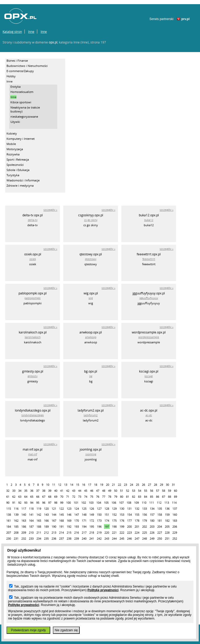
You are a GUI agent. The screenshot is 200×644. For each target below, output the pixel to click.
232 (24, 538)
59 (170, 491)
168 (61, 520)
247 (137, 538)
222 (122, 532)
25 (137, 485)
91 (14, 503)
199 (122, 526)
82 (134, 497)
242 (99, 538)
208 (16, 532)
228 (167, 532)
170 (77, 520)
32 (8, 491)
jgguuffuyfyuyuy (149, 298)
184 (9, 526)
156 (145, 514)
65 (32, 497)
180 (152, 520)
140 (24, 514)
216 (77, 532)
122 (61, 509)
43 (74, 491)
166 (46, 520)
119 (39, 509)
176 (122, 520)
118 (31, 509)
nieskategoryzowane (24, 116)
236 (54, 538)
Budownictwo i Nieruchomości (27, 66)
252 (175, 538)
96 (44, 503)
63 (20, 497)
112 (159, 503)
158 (160, 514)
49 (110, 491)
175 (114, 520)
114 (174, 503)
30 (167, 485)
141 (31, 514)
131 (129, 509)
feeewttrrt (149, 259)
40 (56, 491)
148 (84, 514)
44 (80, 491)
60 (176, 491)
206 (175, 526)
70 (62, 497)
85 (152, 497)
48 (104, 491)
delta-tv (33, 220)
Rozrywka (13, 154)
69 (56, 497)
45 (86, 491)
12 (60, 485)
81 (128, 497)
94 (32, 503)
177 (129, 520)
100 (68, 503)
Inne (31, 31)
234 (39, 538)
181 (160, 520)
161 (9, 520)
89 (176, 497)
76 (98, 497)
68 (50, 497)
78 (110, 497)
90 (8, 503)
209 (24, 532)
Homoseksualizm (22, 92)
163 (24, 520)
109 (136, 503)
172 (92, 520)
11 (54, 485)
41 (62, 491)
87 (164, 497)
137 (175, 509)
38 (44, 491)
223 (129, 532)
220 (107, 532)
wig (91, 298)
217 (84, 532)
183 (175, 520)
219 (99, 532)
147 (77, 514)
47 (98, 491)
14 (72, 485)
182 (167, 520)
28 (155, 485)
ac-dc (149, 415)
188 (39, 526)
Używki (15, 122)
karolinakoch (33, 337)
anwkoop (91, 337)
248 (145, 538)
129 (114, 509)
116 (16, 509)
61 (8, 497)
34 (20, 491)
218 (92, 532)
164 (31, 520)
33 (14, 491)
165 (39, 520)
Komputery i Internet (21, 139)
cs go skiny (91, 220)
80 (122, 497)
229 (175, 532)
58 (164, 491)
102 (84, 503)
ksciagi (149, 376)
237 (61, 538)
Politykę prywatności (103, 590)
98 (56, 503)
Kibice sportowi (21, 102)
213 (54, 532)
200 (129, 526)
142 (39, 514)
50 (116, 491)
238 (69, 538)
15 (78, 485)
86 (158, 497)
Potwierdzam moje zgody (28, 630)
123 (69, 509)
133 (145, 509)
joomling (91, 454)
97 (50, 503)
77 (104, 497)
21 (114, 485)
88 (170, 497)
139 (16, 514)
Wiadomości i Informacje (23, 180)
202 (145, 526)
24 (132, 485)
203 (152, 526)
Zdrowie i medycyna (20, 185)
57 (158, 491)
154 (129, 514)
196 (99, 526)
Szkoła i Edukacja (18, 170)
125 (84, 509)
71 (68, 497)
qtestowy (91, 259)
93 (26, 503)
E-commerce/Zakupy (20, 71)
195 (92, 526)
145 (61, 514)
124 (77, 509)
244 (114, 538)
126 (92, 509)
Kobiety (12, 133)
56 (152, 491)
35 (26, 491)
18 (96, 485)
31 (173, 485)
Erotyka (15, 87)
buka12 (149, 220)
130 (122, 509)
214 (61, 532)
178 (137, 520)
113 (167, 503)
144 (54, 514)
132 (137, 509)
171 (84, 520)
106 (114, 503)
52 (128, 491)
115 (9, 509)
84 (146, 497)
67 (44, 497)
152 (114, 514)
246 (129, 538)
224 (137, 532)
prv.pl (185, 19)
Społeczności (15, 165)
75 (92, 497)
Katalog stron (12, 31)
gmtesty (33, 376)
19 (102, 485)
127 (99, 509)
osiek (33, 259)
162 (16, 520)
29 (161, 485)
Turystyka (13, 175)
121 (54, 509)
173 (99, 520)
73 (80, 497)
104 (99, 503)
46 (92, 491)
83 (140, 497)
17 (90, 485)
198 (114, 526)
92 (20, 503)
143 (46, 514)
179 (145, 520)
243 (107, 538)
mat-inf (33, 454)
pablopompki (33, 298)
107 (121, 503)
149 (92, 514)
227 (160, 532)
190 (54, 526)
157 (152, 514)
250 (160, 538)
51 (122, 491)
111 (152, 503)
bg (91, 376)
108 (129, 503)
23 (126, 485)
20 (108, 485)
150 (99, 514)
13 (66, 485)
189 (46, 526)
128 (107, 509)
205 (167, 526)
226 (152, 532)
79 (116, 497)
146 (69, 514)
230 (9, 538)
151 (107, 514)
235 (46, 538)
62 (14, 497)
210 (31, 532)
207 (9, 532)
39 (50, 491)
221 (114, 532)
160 (175, 514)
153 (122, 514)
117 (24, 509)
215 (69, 532)
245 (122, 538)
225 (145, 532)
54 (140, 491)
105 (106, 503)
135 (160, 509)
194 (84, 526)
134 (152, 509)
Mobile (11, 144)
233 (31, 538)
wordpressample (149, 337)
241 (92, 538)
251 (167, 538)
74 (86, 497)
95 (38, 503)
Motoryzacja (15, 149)
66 (38, 497)
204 (160, 526)
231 (16, 538)
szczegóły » (50, 210)
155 (137, 514)
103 (91, 503)
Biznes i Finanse (17, 61)
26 (143, 485)
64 (26, 497)
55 (146, 491)
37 (38, 491)
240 (84, 538)
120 (46, 509)
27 (149, 485)
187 (31, 526)
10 (48, 485)
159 (167, 514)
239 (77, 538)
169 (69, 520)
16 (84, 485)
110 (144, 503)
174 (107, 520)
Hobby (11, 76)
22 (120, 485)
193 (77, 526)
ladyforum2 (91, 415)
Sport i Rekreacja (18, 159)
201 (137, 526)
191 (61, 526)
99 (62, 503)
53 (134, 491)
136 (167, 509)
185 (16, 526)
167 (54, 520)
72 (74, 497)
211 (39, 532)
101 (76, 503)
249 (152, 538)
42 (68, 491)
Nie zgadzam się (66, 630)
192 (69, 526)
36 (32, 491)
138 (9, 514)
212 (46, 532)
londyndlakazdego (33, 415)
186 (24, 526)
